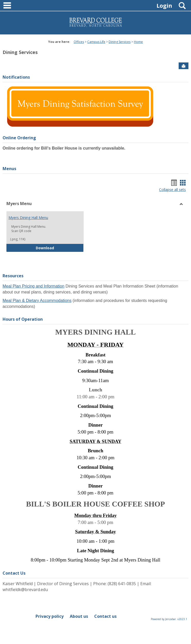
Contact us (105, 616)
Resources (13, 276)
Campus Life (96, 42)
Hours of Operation (23, 319)
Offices (79, 42)
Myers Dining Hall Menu (28, 218)
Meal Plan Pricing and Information (33, 286)
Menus (9, 169)
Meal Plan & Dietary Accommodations (37, 301)
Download (60, 248)
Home (138, 42)
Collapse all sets (172, 190)
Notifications (16, 77)
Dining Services (120, 42)
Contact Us (14, 573)
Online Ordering (19, 138)
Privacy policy (50, 616)
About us (79, 616)
